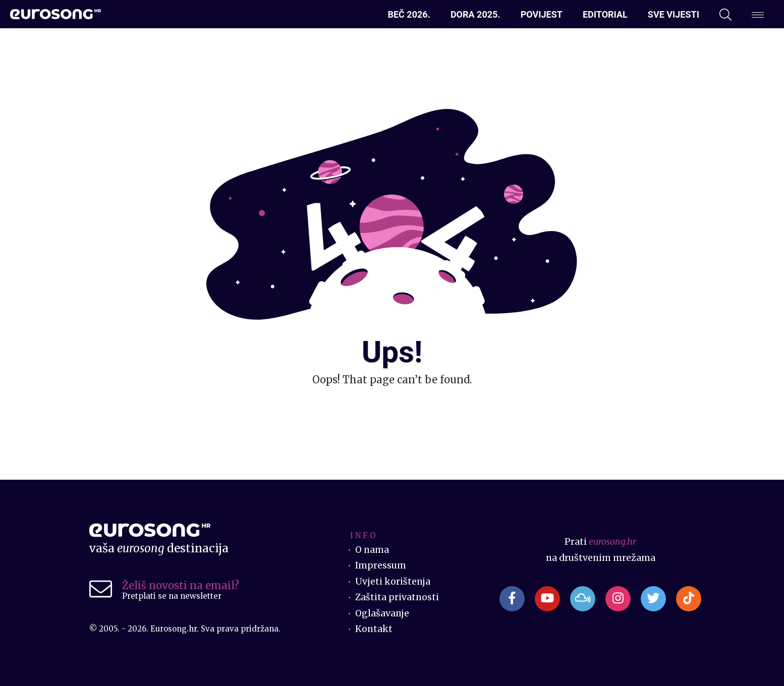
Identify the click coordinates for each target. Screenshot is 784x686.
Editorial (605, 14)
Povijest (542, 14)
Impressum (381, 565)
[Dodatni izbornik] (758, 15)
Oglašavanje (382, 613)
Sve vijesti (674, 14)
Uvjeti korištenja (393, 582)
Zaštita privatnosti (397, 597)
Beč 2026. (409, 14)
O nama (372, 550)
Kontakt (374, 629)
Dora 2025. (475, 14)
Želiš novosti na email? (181, 585)
